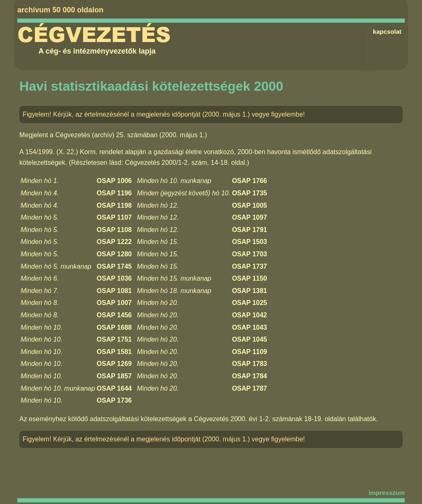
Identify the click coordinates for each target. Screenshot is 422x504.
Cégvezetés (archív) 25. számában (106, 135)
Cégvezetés (94, 35)
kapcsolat (387, 32)
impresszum (387, 493)
